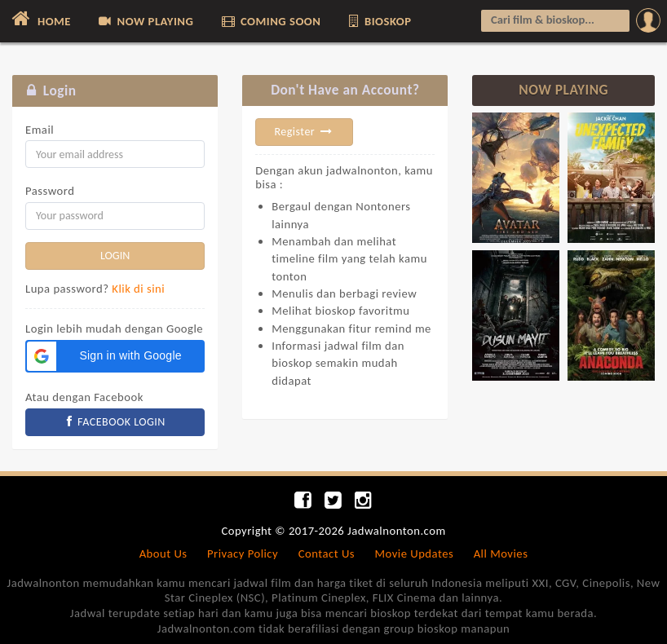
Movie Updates (414, 554)
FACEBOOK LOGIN (115, 422)
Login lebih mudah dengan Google (114, 329)
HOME (40, 19)
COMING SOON (270, 21)
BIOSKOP (379, 21)
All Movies (501, 554)
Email (40, 130)
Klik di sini (138, 289)
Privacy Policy (243, 554)
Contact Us (327, 554)
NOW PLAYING (145, 21)
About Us (163, 554)
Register (304, 132)
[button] (115, 356)
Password (50, 191)
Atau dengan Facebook (84, 397)
